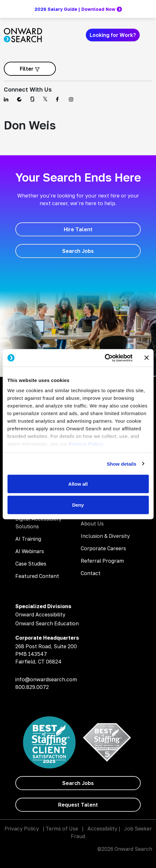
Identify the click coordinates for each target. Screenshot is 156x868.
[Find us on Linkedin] (7, 99)
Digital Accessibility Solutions (38, 523)
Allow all (78, 484)
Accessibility (102, 829)
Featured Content (37, 576)
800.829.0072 (32, 687)
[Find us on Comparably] (20, 99)
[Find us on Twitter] (45, 99)
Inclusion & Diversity (105, 536)
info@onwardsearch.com (46, 679)
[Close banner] (146, 358)
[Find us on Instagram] (72, 99)
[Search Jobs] (78, 251)
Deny (78, 505)
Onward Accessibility (40, 615)
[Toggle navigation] (148, 35)
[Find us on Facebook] (59, 99)
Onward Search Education (47, 623)
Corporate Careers (103, 548)
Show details (122, 464)
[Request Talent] (78, 805)
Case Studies (31, 564)
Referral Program (102, 561)
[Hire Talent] (78, 229)
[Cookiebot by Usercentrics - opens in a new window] (104, 358)
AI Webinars (30, 551)
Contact (91, 573)
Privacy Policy (22, 829)
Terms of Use (62, 829)
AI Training (28, 539)
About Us (92, 524)
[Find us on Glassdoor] (33, 99)
